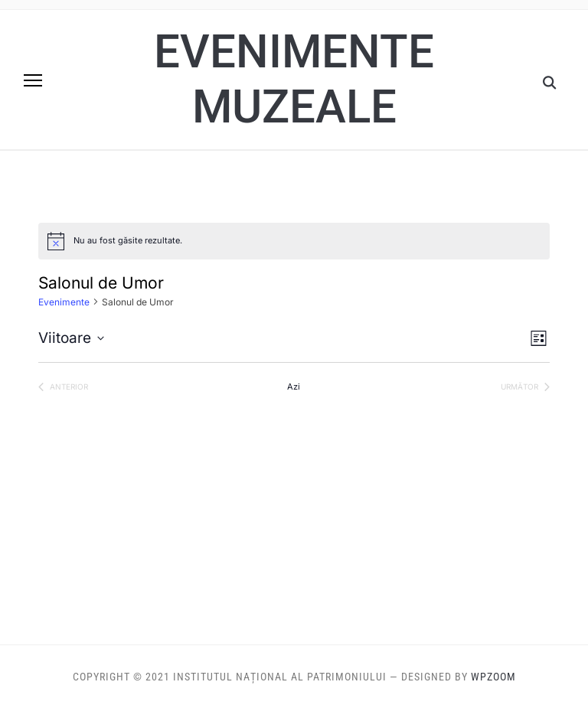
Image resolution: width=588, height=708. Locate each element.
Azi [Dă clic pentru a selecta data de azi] (294, 387)
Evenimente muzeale (294, 79)
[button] (33, 80)
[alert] (294, 241)
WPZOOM (493, 677)
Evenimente (64, 302)
